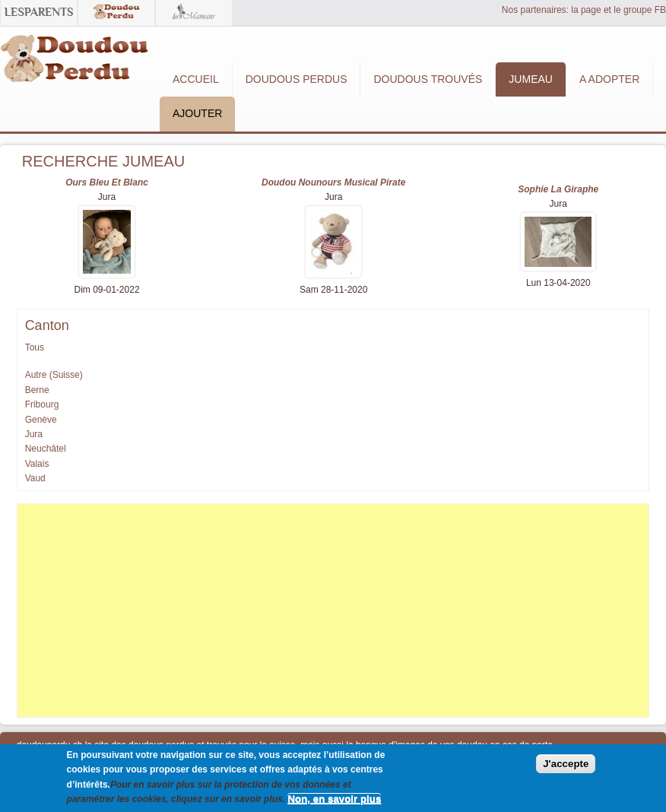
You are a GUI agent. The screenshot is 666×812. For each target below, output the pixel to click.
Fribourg (42, 404)
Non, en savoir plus (334, 799)
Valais (37, 464)
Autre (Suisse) (54, 375)
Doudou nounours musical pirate (333, 182)
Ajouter (197, 113)
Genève (41, 420)
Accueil (196, 79)
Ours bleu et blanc (107, 182)
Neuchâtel (46, 449)
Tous (35, 347)
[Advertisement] (333, 611)
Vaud (35, 478)
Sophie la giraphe (558, 189)
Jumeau (531, 79)
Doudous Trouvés (428, 79)
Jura (34, 434)
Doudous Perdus (297, 79)
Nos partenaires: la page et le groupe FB (584, 10)
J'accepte (566, 764)
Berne (37, 390)
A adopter (609, 79)
